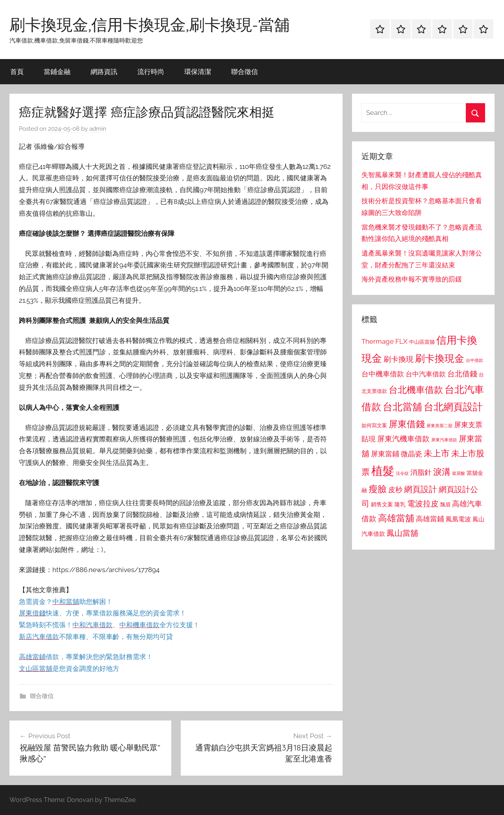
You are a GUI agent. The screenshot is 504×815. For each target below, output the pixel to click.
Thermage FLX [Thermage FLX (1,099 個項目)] (384, 341)
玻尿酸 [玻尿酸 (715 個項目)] (459, 473)
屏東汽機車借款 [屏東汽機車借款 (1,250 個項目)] (403, 439)
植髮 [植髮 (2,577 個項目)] (383, 471)
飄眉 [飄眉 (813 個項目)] (445, 505)
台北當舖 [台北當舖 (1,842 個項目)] (402, 407)
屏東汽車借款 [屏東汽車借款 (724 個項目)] (444, 440)
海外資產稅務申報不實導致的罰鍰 (412, 279)
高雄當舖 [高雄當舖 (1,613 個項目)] (396, 518)
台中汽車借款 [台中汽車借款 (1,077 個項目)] (426, 374)
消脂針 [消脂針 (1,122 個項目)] (421, 472)
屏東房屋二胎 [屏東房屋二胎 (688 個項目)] (439, 426)
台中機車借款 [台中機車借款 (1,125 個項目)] (383, 374)
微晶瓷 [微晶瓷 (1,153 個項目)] (411, 454)
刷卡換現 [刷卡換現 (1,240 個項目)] (398, 359)
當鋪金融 (57, 71)
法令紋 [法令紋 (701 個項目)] (402, 473)
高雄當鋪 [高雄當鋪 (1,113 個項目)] (430, 519)
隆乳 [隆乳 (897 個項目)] (400, 504)
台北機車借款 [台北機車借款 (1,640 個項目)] (416, 390)
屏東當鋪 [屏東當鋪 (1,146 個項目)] (385, 454)
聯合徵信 (245, 71)
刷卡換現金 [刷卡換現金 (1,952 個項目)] (440, 358)
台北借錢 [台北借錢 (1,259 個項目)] (462, 374)
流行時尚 (151, 71)
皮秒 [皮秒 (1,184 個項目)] (395, 490)
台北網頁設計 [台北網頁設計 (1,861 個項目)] (453, 407)
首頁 (17, 71)
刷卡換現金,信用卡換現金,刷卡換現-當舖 (150, 24)
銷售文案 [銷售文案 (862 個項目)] (382, 504)
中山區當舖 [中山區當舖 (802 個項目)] (422, 342)
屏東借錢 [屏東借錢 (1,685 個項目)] (407, 424)
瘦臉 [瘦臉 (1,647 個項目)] (378, 489)
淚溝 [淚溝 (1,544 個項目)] (442, 472)
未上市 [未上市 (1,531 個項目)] (437, 453)
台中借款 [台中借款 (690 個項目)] (474, 360)
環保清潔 (198, 71)
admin (98, 129)
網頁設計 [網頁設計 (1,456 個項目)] (421, 489)
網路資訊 (104, 71)
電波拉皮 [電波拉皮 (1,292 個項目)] (423, 504)
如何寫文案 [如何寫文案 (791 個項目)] (374, 425)
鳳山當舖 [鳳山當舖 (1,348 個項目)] (402, 533)
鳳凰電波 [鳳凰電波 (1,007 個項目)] (458, 519)
